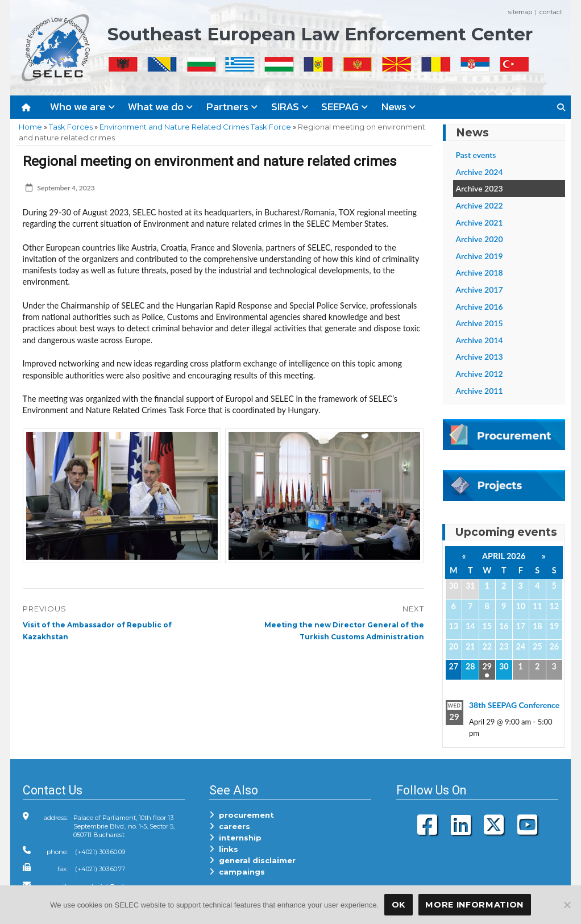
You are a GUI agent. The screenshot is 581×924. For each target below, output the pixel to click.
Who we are (82, 107)
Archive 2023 (480, 188)
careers (230, 826)
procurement (242, 815)
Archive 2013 (480, 357)
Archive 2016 (480, 307)
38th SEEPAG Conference (514, 705)
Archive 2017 (480, 290)
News (399, 107)
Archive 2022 (480, 205)
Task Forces (71, 127)
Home (30, 127)
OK (399, 905)
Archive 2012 (480, 374)
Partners (232, 107)
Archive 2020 (480, 239)
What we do (160, 107)
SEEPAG (345, 107)
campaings (237, 872)
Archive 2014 (480, 340)
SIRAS (290, 107)
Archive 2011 (480, 391)
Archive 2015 (480, 323)
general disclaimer (252, 860)
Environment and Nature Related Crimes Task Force (195, 127)
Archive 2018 (480, 272)
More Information (474, 905)
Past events (476, 155)
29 (487, 666)
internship (235, 838)
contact (551, 12)
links (224, 849)
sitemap (520, 12)
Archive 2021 (480, 222)
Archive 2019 (480, 256)
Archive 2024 (480, 172)
